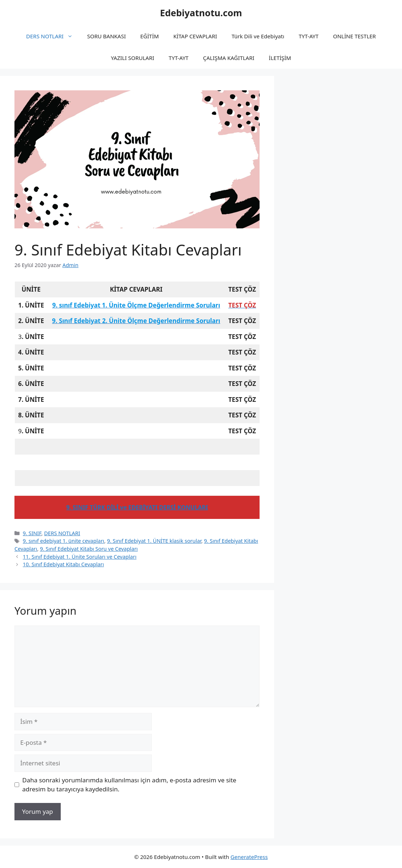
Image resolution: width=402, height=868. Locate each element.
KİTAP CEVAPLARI (195, 36)
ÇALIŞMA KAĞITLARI (228, 58)
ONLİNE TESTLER (354, 36)
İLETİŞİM (280, 58)
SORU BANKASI (106, 36)
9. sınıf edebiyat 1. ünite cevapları (63, 541)
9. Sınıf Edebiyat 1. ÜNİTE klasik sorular (154, 541)
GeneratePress (249, 857)
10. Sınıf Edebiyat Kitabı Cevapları (63, 564)
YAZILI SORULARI (133, 58)
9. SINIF (32, 533)
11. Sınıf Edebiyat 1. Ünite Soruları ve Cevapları (80, 557)
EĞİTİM (149, 36)
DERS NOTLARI (53, 36)
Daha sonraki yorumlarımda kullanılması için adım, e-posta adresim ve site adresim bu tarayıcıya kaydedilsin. (129, 785)
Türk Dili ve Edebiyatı (258, 36)
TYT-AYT (309, 36)
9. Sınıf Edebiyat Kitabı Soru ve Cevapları (89, 549)
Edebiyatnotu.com (201, 13)
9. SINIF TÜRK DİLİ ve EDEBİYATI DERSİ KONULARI (137, 507)
